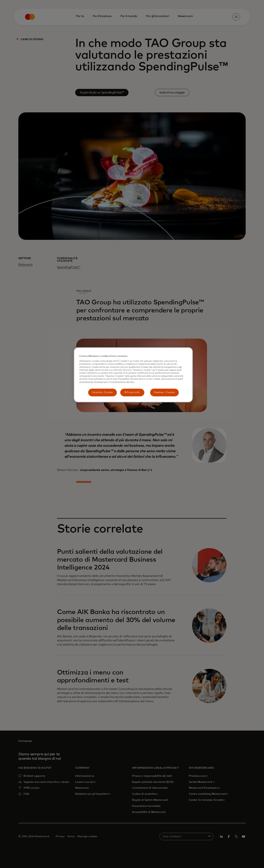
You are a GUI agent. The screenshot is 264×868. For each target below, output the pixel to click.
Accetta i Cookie (102, 392)
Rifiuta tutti (132, 392)
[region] (133, 375)
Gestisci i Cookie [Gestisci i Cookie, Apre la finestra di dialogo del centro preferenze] (164, 392)
